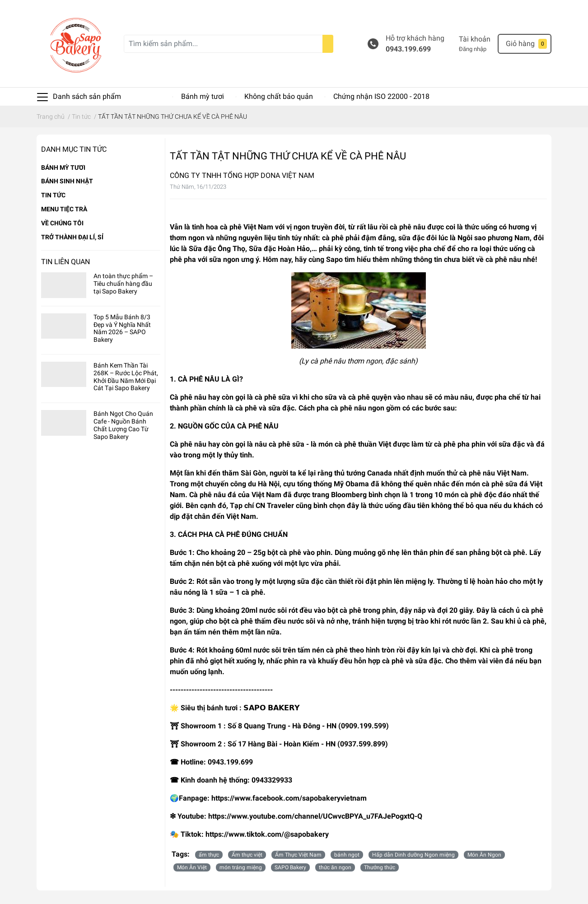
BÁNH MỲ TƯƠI (63, 168)
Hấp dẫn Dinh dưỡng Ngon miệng (413, 855)
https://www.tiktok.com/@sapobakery (267, 834)
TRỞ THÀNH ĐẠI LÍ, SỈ (72, 237)
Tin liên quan (65, 262)
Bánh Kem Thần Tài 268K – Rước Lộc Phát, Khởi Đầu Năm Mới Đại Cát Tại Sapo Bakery (126, 377)
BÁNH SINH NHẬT (67, 181)
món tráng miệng (241, 867)
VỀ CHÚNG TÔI (62, 223)
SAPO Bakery (290, 867)
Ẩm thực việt (247, 855)
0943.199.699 (408, 49)
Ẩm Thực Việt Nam (298, 855)
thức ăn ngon (335, 867)
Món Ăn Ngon (484, 855)
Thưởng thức (380, 867)
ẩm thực (209, 855)
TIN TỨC (53, 195)
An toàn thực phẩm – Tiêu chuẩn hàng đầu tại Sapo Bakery (123, 284)
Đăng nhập (473, 49)
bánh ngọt (347, 855)
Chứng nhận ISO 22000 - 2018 (381, 96)
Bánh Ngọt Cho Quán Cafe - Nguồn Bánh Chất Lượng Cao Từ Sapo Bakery (123, 425)
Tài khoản (475, 39)
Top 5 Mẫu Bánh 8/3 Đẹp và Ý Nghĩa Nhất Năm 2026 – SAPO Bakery (122, 328)
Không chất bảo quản (279, 96)
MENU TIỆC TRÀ (64, 209)
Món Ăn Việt (192, 867)
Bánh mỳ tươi (203, 96)
